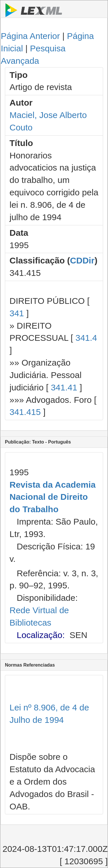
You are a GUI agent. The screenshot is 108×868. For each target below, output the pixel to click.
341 (17, 313)
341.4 (86, 338)
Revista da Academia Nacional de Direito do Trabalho (53, 497)
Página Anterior (30, 36)
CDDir (82, 260)
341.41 (64, 387)
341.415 (25, 412)
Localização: (41, 635)
